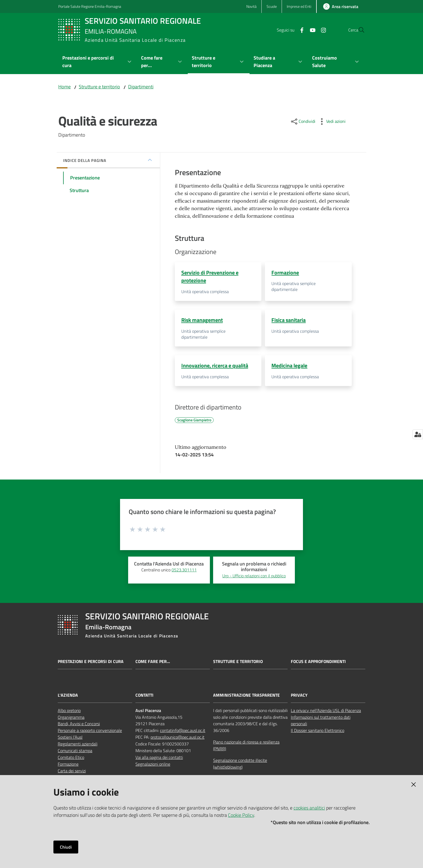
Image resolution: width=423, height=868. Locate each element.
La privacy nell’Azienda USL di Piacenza (326, 712)
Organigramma (71, 718)
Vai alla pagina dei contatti (159, 759)
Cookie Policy (241, 815)
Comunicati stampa (75, 752)
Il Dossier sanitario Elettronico (318, 732)
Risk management (202, 320)
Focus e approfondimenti (318, 663)
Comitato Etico (71, 759)
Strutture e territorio (99, 87)
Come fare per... (153, 663)
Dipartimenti (141, 87)
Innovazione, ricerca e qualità (215, 366)
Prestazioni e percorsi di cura (91, 663)
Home (64, 87)
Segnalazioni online (153, 765)
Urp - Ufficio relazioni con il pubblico (254, 577)
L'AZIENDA (68, 697)
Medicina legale (289, 366)
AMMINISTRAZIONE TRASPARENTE (246, 697)
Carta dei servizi (72, 772)
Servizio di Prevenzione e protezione (210, 276)
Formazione (285, 272)
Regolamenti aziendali (78, 745)
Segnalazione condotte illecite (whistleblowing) (240, 765)
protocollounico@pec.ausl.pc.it (178, 739)
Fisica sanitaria (289, 320)
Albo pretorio (69, 712)
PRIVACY (299, 697)
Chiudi (66, 847)
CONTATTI (144, 697)
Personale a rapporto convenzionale (90, 732)
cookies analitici (309, 808)
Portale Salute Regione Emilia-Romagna (90, 6)
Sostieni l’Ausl (70, 739)
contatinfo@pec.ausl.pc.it (183, 732)
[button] (358, 30)
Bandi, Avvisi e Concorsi (79, 725)
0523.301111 (184, 571)
